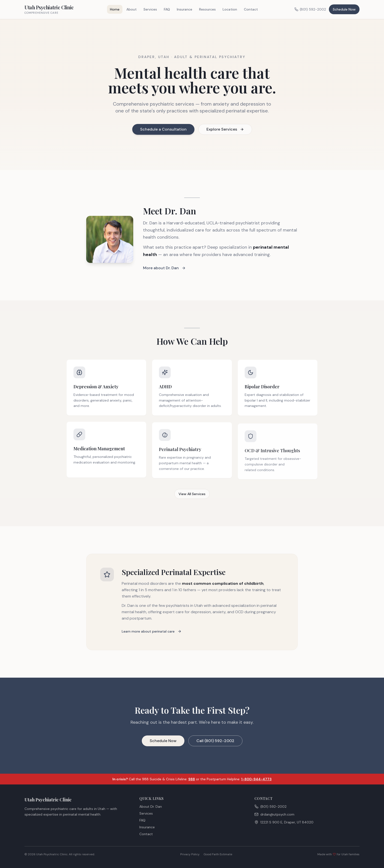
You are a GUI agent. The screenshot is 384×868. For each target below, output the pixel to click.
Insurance (185, 9)
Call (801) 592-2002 (215, 741)
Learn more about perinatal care (152, 632)
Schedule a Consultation (163, 129)
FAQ (167, 9)
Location (230, 9)
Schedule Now (344, 9)
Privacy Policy (190, 854)
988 (192, 779)
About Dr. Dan (151, 807)
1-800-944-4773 (256, 779)
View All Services (192, 494)
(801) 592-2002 (310, 9)
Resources (207, 9)
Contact (251, 9)
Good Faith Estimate (218, 854)
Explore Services (225, 129)
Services (150, 9)
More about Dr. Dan (164, 268)
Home (115, 9)
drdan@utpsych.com (274, 814)
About (132, 9)
